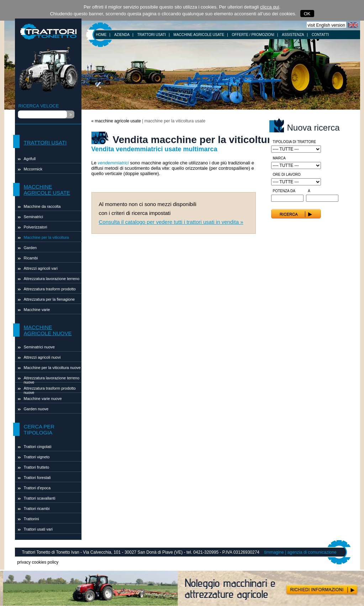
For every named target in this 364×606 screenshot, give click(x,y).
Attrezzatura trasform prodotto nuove (50, 389)
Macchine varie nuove (43, 399)
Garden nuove (36, 409)
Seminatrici (33, 217)
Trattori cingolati (38, 447)
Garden (30, 248)
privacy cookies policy (38, 562)
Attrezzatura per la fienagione (49, 299)
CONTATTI (320, 35)
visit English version (326, 25)
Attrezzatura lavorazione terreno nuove (52, 379)
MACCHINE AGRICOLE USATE (199, 35)
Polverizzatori (36, 227)
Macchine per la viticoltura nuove (52, 368)
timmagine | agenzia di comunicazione (300, 552)
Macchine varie (37, 310)
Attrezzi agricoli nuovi (42, 357)
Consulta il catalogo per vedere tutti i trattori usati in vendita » (171, 222)
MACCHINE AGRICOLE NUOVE (48, 330)
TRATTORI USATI (152, 35)
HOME (101, 35)
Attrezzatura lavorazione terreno (52, 279)
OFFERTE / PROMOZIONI (253, 35)
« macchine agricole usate (116, 121)
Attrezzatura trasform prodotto (50, 289)
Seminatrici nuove (39, 347)
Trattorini (31, 519)
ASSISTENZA (293, 35)
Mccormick (33, 169)
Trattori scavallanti (40, 498)
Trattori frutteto (37, 467)
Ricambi (31, 258)
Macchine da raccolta (42, 206)
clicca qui (270, 7)
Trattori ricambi (37, 508)
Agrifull (30, 159)
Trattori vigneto (37, 457)
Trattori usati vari (38, 529)
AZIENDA (122, 35)
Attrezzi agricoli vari (41, 268)
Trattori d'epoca (37, 488)
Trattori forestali (37, 478)
